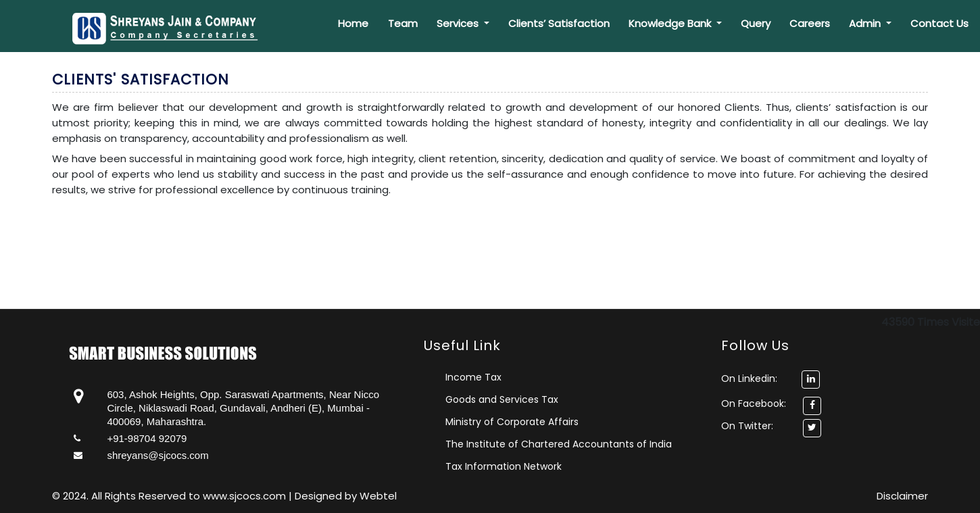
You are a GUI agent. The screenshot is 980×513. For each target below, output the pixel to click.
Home (353, 23)
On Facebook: (754, 404)
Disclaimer (902, 496)
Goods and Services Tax (502, 399)
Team (403, 23)
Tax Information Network (504, 466)
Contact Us (939, 23)
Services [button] (459, 23)
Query (756, 23)
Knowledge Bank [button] (671, 23)
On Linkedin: (770, 378)
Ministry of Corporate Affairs (512, 422)
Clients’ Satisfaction (559, 23)
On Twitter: (747, 426)
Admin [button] (866, 23)
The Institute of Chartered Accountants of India (559, 444)
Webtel (378, 496)
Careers (810, 23)
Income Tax (473, 377)
